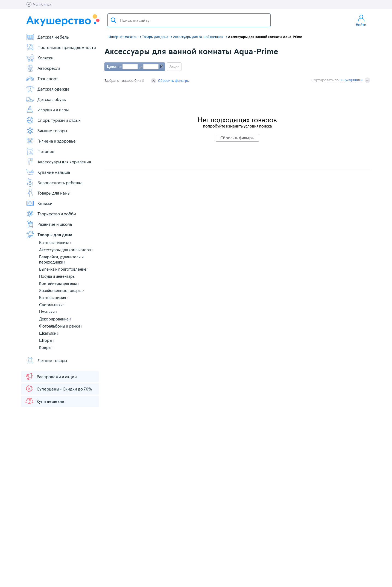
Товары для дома (49, 235)
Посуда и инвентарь (58, 276)
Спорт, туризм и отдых (53, 120)
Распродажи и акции (51, 376)
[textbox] (189, 20)
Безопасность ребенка (54, 183)
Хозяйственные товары (62, 290)
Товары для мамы (48, 193)
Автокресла (43, 68)
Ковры (46, 347)
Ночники (48, 312)
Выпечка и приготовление (64, 269)
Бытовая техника (55, 243)
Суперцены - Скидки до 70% (58, 389)
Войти (361, 20)
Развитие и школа (49, 224)
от (120, 66)
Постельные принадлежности (61, 47)
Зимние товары (46, 131)
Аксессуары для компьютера (66, 250)
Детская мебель (47, 37)
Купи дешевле (45, 401)
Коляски (40, 58)
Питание (40, 151)
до (141, 66)
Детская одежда (48, 89)
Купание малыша (48, 172)
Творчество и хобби (51, 214)
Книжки (39, 203)
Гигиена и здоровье (51, 141)
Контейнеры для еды (59, 283)
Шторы (47, 340)
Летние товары (46, 360)
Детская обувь (46, 99)
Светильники (52, 305)
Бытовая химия (54, 298)
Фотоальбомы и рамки (60, 326)
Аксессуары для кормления (58, 162)
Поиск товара (113, 20)
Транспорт (42, 79)
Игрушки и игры (47, 110)
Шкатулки (49, 333)
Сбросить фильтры (170, 81)
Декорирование (55, 319)
